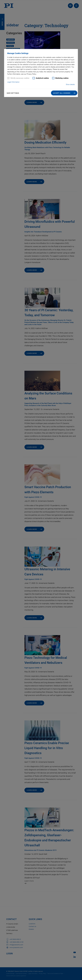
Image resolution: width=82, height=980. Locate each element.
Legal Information (13, 82)
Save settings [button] (13, 93)
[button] (64, 93)
